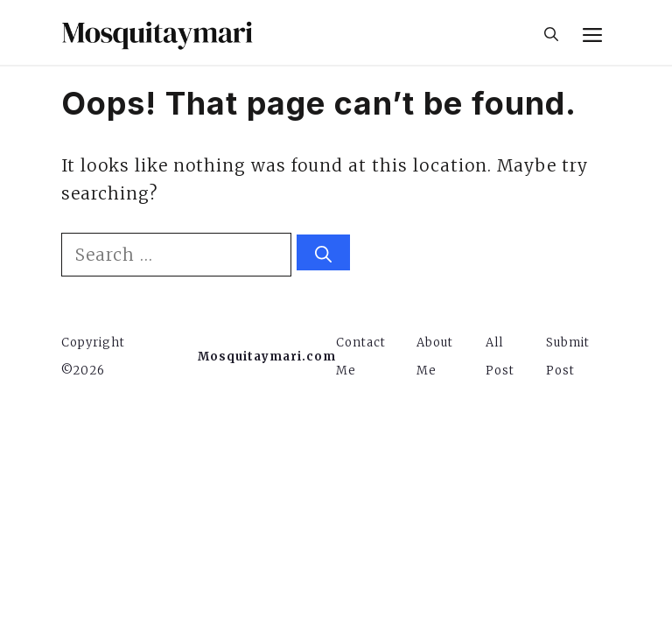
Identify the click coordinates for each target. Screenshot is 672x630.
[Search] (323, 252)
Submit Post (568, 357)
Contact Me (361, 357)
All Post (500, 357)
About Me (435, 357)
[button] (551, 32)
